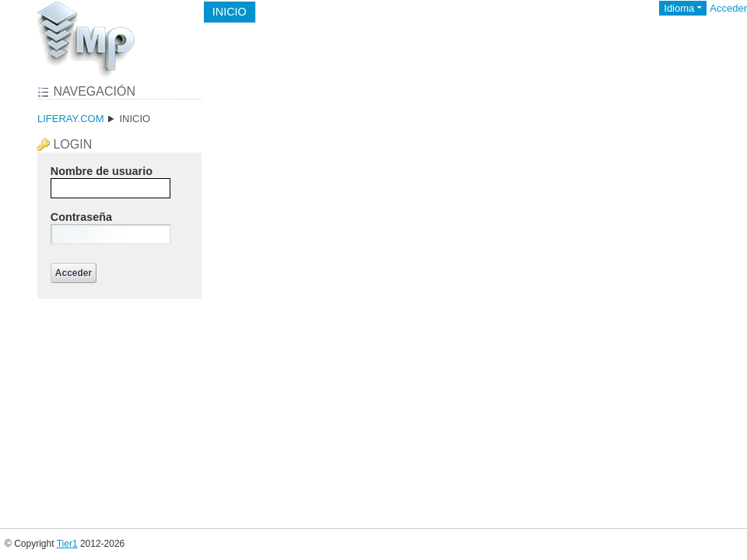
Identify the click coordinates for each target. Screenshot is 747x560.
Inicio (135, 119)
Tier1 (67, 544)
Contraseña (81, 217)
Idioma (679, 8)
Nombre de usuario (102, 171)
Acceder (728, 8)
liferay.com (70, 119)
